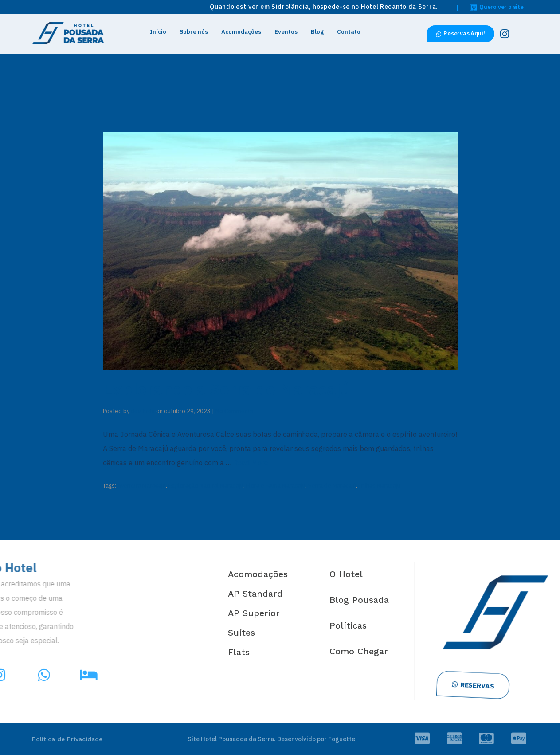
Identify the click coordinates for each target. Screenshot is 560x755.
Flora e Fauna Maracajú (276, 486)
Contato (349, 29)
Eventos (286, 29)
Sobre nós (194, 29)
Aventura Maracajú (142, 486)
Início (158, 29)
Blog (317, 29)
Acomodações (241, 29)
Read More (251, 463)
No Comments (234, 411)
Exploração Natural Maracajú (206, 486)
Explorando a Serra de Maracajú (227, 389)
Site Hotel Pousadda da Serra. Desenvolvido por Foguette (271, 739)
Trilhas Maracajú (380, 486)
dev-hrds (143, 411)
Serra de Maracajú (332, 486)
